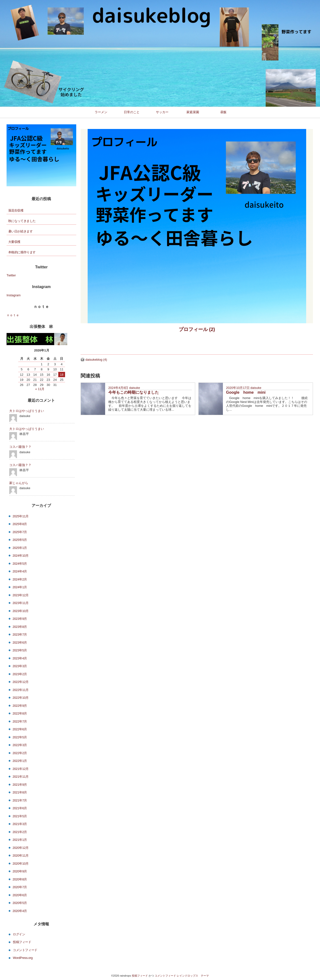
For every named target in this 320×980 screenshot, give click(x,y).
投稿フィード (22, 942)
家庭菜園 (193, 112)
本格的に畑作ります (22, 252)
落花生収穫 (16, 210)
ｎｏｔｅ (13, 315)
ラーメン (101, 112)
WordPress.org (23, 958)
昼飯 (223, 112)
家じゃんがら (19, 483)
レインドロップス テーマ (193, 976)
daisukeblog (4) (96, 360)
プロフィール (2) (197, 329)
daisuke (135, 388)
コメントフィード (25, 950)
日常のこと (132, 112)
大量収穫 (14, 242)
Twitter (11, 275)
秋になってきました (22, 221)
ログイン (19, 934)
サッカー (162, 112)
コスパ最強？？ (20, 447)
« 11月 (40, 389)
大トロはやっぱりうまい (27, 411)
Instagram (14, 295)
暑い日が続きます (21, 231)
